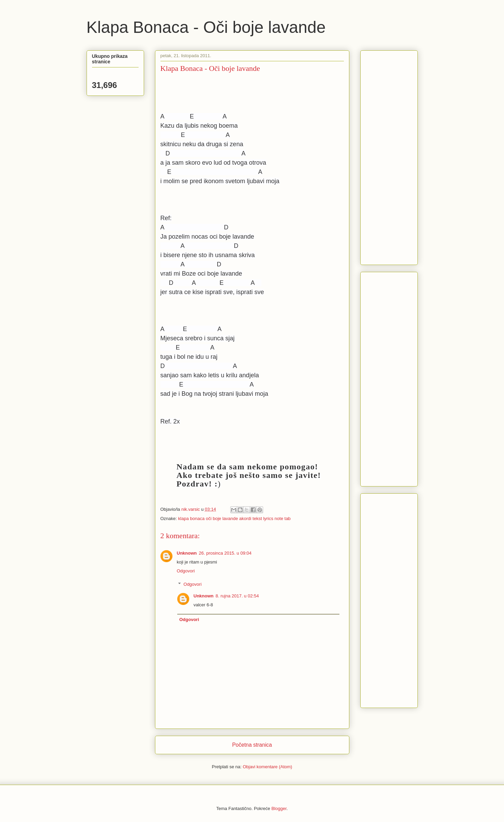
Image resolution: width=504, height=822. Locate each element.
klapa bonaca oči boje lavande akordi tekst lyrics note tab (235, 519)
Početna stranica (252, 745)
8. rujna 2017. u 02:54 (237, 596)
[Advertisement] (386, 156)
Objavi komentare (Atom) (267, 767)
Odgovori (186, 571)
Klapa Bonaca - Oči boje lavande (206, 27)
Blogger (279, 808)
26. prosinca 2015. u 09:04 (225, 553)
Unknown (187, 553)
